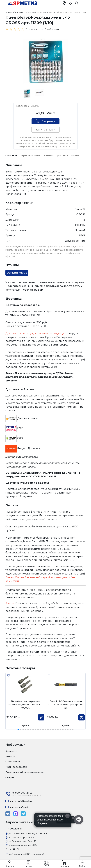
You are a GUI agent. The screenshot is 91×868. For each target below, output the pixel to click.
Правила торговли (16, 767)
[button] (18, 730)
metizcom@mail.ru (21, 807)
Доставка (63, 155)
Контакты (11, 751)
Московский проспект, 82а (23, 845)
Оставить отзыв (17, 273)
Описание (11, 155)
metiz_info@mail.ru (21, 801)
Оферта (10, 777)
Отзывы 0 (48, 155)
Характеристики (30, 155)
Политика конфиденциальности (24, 772)
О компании (13, 762)
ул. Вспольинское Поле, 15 (22, 841)
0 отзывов (31, 29)
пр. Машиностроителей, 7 (22, 837)
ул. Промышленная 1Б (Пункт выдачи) (28, 833)
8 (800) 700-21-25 (22, 793)
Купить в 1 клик (45, 130)
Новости (10, 756)
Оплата (75, 155)
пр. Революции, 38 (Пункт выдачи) (26, 854)
